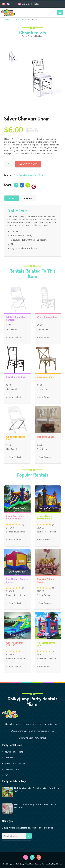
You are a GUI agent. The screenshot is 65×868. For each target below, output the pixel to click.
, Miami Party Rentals (36, 175)
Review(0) (28, 198)
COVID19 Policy (10, 769)
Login (24, 4)
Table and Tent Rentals (14, 763)
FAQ (5, 775)
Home (7, 19)
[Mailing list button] (29, 836)
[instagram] (3, 4)
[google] (39, 857)
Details (12, 198)
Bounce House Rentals (13, 752)
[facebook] (32, 857)
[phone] (8, 4)
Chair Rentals (18, 19)
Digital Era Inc (57, 864)
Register (35, 4)
